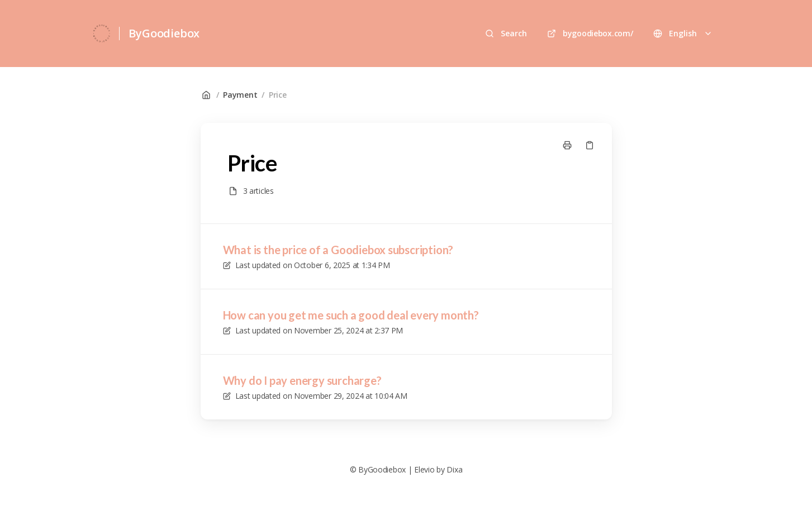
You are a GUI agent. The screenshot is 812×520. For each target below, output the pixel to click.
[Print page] (567, 145)
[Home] (102, 34)
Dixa (454, 469)
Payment (240, 95)
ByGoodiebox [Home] (164, 33)
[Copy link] (590, 145)
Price (278, 95)
